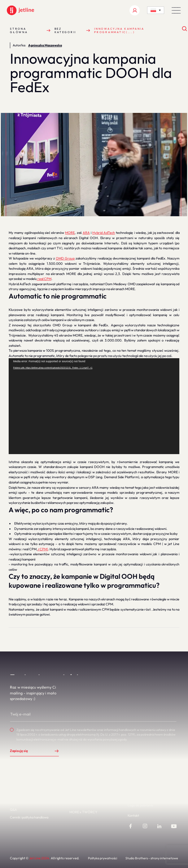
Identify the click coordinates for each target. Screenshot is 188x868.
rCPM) (43, 549)
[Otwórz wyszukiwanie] (185, 29)
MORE (70, 233)
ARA (86, 233)
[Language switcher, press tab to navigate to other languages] (156, 10)
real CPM (44, 279)
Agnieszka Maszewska (45, 45)
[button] (176, 10)
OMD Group (65, 258)
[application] (94, 406)
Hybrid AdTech (104, 233)
